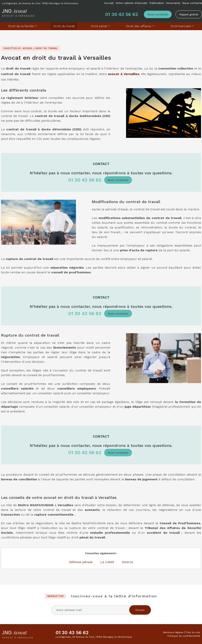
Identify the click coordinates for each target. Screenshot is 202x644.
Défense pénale (81, 562)
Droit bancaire (181, 26)
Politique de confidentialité (184, 636)
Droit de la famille (21, 26)
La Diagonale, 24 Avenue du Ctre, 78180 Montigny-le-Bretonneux (40, 3)
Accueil (109, 3)
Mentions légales (173, 632)
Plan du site (193, 632)
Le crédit (107, 562)
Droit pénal (99, 26)
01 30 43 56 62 (122, 14)
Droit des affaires (139, 26)
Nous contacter (158, 14)
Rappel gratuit (189, 14)
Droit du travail (64, 26)
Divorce (128, 562)
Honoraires (173, 3)
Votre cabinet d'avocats (131, 3)
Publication (157, 3)
